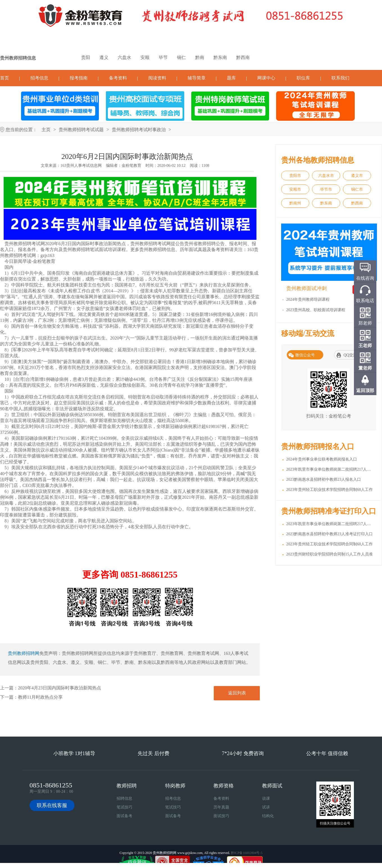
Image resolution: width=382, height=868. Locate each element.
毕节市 (326, 189)
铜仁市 (357, 189)
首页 (4, 78)
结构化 (268, 816)
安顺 (145, 57)
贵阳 (86, 57)
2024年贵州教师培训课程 (308, 299)
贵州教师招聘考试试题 (81, 130)
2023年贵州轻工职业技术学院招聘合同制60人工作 (329, 490)
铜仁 (181, 57)
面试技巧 (221, 816)
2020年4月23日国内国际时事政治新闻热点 (60, 688)
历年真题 (221, 807)
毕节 (163, 57)
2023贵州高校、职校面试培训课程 (316, 310)
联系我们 (340, 78)
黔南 (200, 57)
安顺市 (295, 189)
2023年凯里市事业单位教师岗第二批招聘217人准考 (330, 524)
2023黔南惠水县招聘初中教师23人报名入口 (324, 479)
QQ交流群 (352, 355)
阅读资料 (157, 78)
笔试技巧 (124, 807)
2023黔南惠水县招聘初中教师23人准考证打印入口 (329, 534)
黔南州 (295, 203)
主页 (46, 130)
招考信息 (39, 78)
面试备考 (124, 816)
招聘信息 (124, 798)
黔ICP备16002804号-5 (247, 853)
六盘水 (124, 57)
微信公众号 (305, 355)
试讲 (266, 807)
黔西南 (243, 57)
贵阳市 (295, 176)
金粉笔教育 (131, 166)
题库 (231, 78)
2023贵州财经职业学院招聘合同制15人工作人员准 (329, 554)
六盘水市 (326, 176)
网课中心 (266, 78)
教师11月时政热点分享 (40, 697)
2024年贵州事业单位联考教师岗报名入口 (322, 459)
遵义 (104, 57)
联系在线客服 (52, 805)
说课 (266, 798)
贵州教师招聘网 (24, 653)
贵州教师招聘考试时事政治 (139, 130)
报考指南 (79, 78)
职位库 (303, 78)
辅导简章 (197, 78)
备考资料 (118, 78)
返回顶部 (365, 390)
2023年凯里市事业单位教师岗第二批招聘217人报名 (330, 469)
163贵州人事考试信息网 (81, 166)
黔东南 (220, 57)
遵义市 (357, 176)
